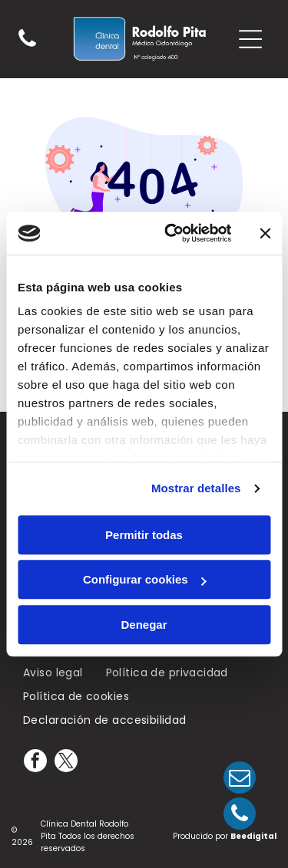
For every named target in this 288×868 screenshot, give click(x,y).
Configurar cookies (145, 579)
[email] (240, 779)
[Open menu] (250, 39)
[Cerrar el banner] (265, 233)
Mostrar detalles (196, 488)
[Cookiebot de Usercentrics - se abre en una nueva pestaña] (172, 233)
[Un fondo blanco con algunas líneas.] (27, 46)
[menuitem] (53, 674)
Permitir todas (144, 535)
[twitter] (66, 763)
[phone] (240, 815)
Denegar (144, 625)
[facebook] (35, 763)
